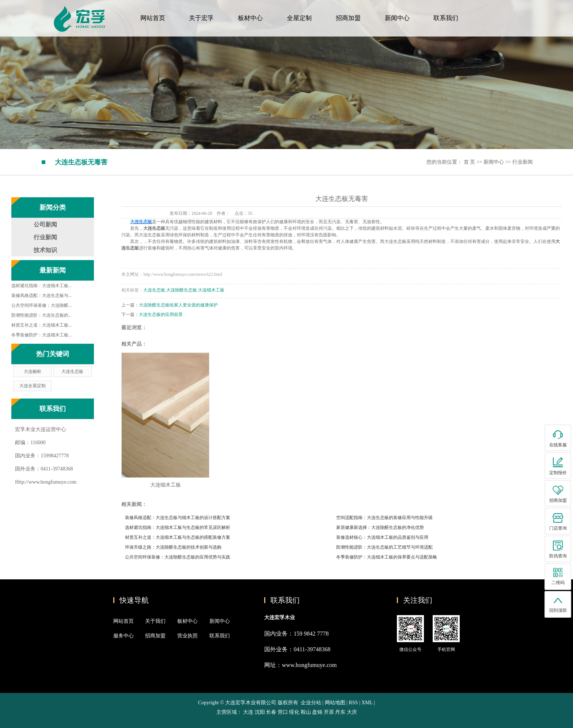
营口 (283, 712)
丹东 (340, 712)
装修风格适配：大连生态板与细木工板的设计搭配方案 (178, 518)
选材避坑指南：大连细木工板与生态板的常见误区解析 (178, 527)
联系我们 (446, 18)
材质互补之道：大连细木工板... (41, 325)
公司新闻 (45, 224)
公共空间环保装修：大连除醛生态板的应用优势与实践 (178, 557)
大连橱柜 (33, 371)
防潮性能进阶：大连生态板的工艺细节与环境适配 (384, 547)
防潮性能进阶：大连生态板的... (41, 315)
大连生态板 (72, 371)
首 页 (470, 162)
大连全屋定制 (33, 386)
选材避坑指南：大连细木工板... (41, 286)
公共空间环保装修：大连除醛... (41, 305)
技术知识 (45, 250)
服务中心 (124, 636)
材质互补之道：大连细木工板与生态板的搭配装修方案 (178, 537)
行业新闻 (523, 162)
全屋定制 (299, 18)
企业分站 (311, 703)
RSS (353, 703)
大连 (248, 712)
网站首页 (153, 18)
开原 (329, 712)
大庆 (352, 712)
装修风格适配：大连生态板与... (41, 296)
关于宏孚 (201, 18)
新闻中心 (397, 18)
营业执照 (187, 636)
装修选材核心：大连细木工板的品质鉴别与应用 (382, 537)
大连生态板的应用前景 (161, 315)
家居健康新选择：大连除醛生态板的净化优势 (380, 527)
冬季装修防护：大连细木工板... (41, 335)
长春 (271, 712)
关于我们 (155, 621)
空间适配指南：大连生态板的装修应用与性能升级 (384, 518)
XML (367, 703)
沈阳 (260, 712)
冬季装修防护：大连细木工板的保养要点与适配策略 (387, 557)
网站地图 (336, 703)
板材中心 (250, 18)
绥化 (294, 712)
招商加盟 (348, 18)
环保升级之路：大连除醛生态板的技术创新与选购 (173, 547)
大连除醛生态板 (182, 290)
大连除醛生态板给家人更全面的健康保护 (178, 305)
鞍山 (306, 712)
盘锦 (317, 712)
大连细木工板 (211, 290)
